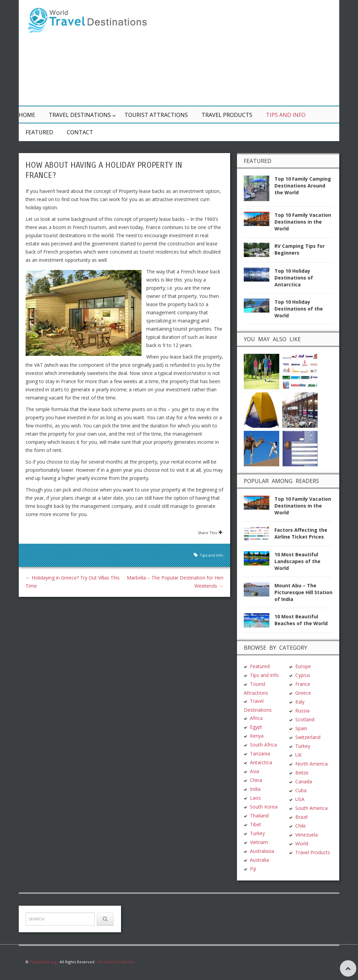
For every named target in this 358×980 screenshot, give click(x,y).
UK (299, 755)
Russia (302, 711)
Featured (39, 132)
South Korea (264, 807)
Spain (301, 728)
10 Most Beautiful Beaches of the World (301, 620)
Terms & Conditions (116, 962)
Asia (255, 771)
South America (311, 808)
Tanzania (260, 753)
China (256, 780)
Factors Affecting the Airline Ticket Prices (301, 533)
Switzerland (308, 737)
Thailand (259, 816)
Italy (300, 702)
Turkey (257, 833)
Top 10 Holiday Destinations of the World (299, 309)
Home (27, 115)
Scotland (305, 719)
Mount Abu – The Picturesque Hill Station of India (303, 592)
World (302, 843)
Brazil (301, 817)
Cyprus (303, 675)
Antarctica (261, 762)
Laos (255, 798)
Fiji (253, 869)
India (255, 789)
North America (311, 764)
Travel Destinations (80, 115)
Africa (256, 718)
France (303, 684)
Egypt (256, 727)
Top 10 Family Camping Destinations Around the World (303, 186)
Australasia (262, 851)
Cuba (301, 790)
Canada (304, 781)
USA (300, 799)
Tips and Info (286, 115)
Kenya (257, 736)
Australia (259, 860)
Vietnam (259, 842)
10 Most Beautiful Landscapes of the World (297, 561)
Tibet (256, 824)
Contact (80, 132)
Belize (302, 773)
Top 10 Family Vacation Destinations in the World (303, 222)
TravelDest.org (43, 962)
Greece (303, 693)
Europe (303, 666)
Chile (301, 826)
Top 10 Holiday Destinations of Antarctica (294, 278)
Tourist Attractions (156, 115)
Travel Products (227, 115)
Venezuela (307, 835)
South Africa (263, 745)
